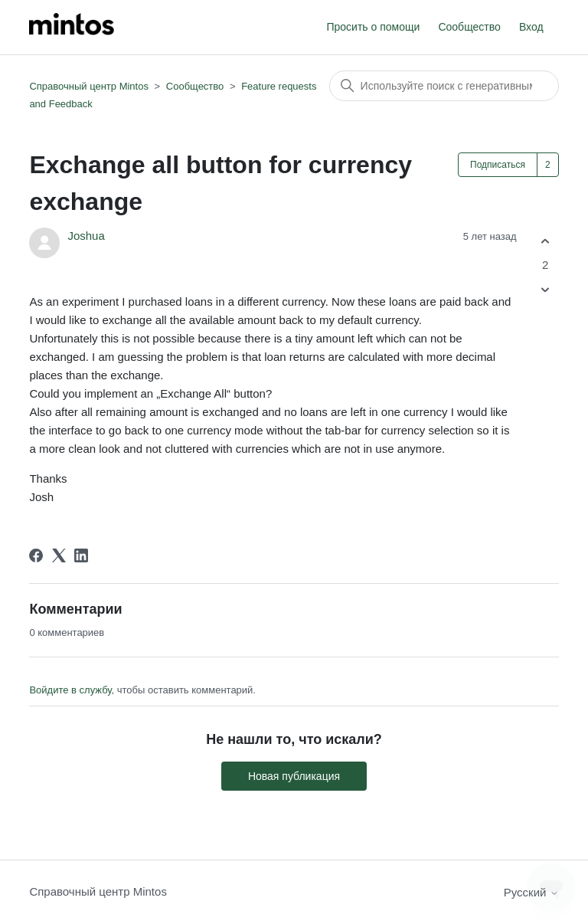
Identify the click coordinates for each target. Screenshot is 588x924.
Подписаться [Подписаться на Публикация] (498, 165)
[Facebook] (36, 555)
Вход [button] (531, 27)
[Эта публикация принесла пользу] (546, 241)
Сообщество (469, 27)
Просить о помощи (373, 27)
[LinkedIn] (81, 555)
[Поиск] (444, 86)
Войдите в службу (70, 690)
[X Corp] (59, 555)
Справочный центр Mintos (89, 86)
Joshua (86, 236)
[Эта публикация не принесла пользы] (546, 290)
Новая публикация (294, 776)
